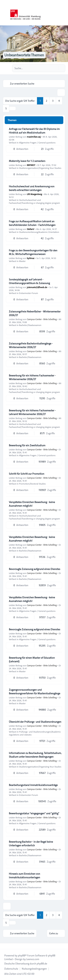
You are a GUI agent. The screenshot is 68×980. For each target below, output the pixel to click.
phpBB (22, 955)
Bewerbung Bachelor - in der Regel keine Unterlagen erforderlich (31, 844)
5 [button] (6, 108)
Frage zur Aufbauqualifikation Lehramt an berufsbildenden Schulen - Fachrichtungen (32, 223)
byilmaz (31, 258)
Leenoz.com (33, 959)
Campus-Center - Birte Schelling (42, 319)
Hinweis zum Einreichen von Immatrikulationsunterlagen (24, 876)
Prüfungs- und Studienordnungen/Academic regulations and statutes (35, 733)
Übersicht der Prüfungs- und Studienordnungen (35, 722)
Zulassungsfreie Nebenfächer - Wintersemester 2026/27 (35, 313)
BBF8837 (31, 165)
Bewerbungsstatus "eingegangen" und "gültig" (34, 813)
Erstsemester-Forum (29, 293)
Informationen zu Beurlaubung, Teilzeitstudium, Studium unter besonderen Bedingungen (35, 755)
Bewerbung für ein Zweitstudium (27, 445)
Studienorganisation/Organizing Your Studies (40, 168)
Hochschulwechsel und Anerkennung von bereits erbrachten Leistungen (32, 188)
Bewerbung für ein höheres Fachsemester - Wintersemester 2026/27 (32, 377)
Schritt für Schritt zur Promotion (27, 474)
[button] (13, 108)
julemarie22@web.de (37, 287)
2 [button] (47, 101)
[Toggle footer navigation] (4, 946)
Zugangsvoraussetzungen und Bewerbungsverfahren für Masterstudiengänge (35, 692)
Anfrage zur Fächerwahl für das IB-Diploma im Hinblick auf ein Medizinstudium (34, 131)
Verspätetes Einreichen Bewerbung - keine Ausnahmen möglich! (32, 504)
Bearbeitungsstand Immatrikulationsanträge (33, 785)
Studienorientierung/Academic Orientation (39, 232)
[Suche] (55, 68)
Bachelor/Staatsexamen (30, 325)
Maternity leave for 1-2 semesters (27, 161)
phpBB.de (42, 964)
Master (22, 261)
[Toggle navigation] (64, 13)
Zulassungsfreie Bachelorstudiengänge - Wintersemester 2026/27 (31, 345)
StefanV (30, 229)
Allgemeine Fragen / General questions (37, 142)
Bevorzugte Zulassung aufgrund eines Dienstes (35, 569)
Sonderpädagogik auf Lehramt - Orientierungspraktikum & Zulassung (29, 281)
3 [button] (53, 101)
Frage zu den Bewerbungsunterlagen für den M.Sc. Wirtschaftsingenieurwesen (33, 252)
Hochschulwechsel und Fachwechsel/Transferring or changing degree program (34, 201)
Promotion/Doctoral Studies (32, 484)
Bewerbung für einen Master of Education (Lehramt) (32, 660)
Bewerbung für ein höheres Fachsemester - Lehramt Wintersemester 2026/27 (32, 412)
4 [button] (59, 101)
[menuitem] (11, 969)
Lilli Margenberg (34, 194)
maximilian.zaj (34, 137)
